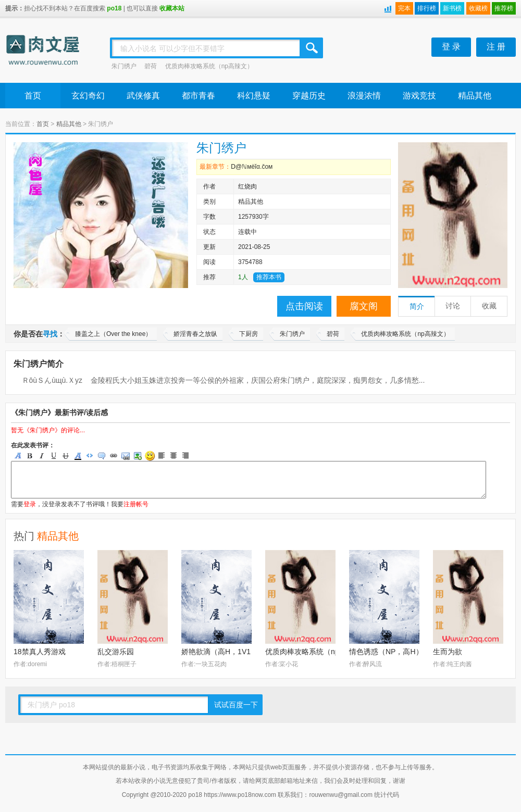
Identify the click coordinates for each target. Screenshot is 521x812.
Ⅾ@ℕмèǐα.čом (252, 167)
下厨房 (249, 334)
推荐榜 (504, 8)
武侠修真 (143, 96)
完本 (404, 8)
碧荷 (151, 66)
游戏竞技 (419, 96)
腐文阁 (364, 306)
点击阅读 (304, 306)
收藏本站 (172, 8)
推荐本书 (269, 277)
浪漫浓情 (364, 96)
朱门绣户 (124, 66)
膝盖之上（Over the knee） (113, 334)
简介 (417, 307)
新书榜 (452, 8)
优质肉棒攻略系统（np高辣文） (209, 66)
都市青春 (199, 96)
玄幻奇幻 (88, 96)
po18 (114, 8)
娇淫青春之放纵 (195, 334)
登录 (30, 504)
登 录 (451, 47)
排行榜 (427, 8)
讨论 (453, 306)
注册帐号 (136, 504)
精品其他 (475, 96)
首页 (33, 96)
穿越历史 (309, 96)
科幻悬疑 (254, 96)
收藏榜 (478, 8)
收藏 (489, 306)
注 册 (496, 47)
